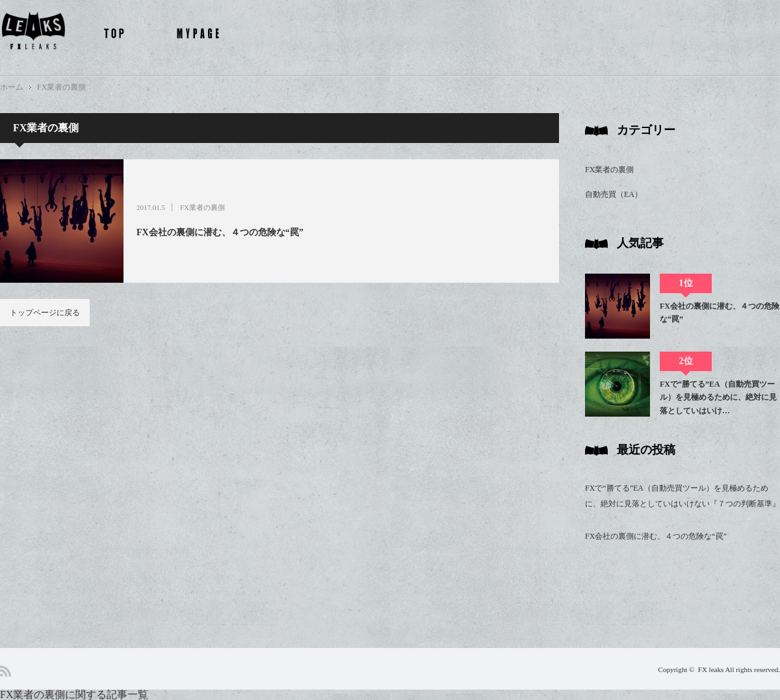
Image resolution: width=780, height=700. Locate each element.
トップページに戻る (45, 313)
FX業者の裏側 (61, 87)
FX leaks (711, 669)
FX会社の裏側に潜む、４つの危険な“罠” (220, 232)
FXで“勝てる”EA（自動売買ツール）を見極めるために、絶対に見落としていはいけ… (718, 397)
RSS (6, 671)
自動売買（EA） (614, 194)
